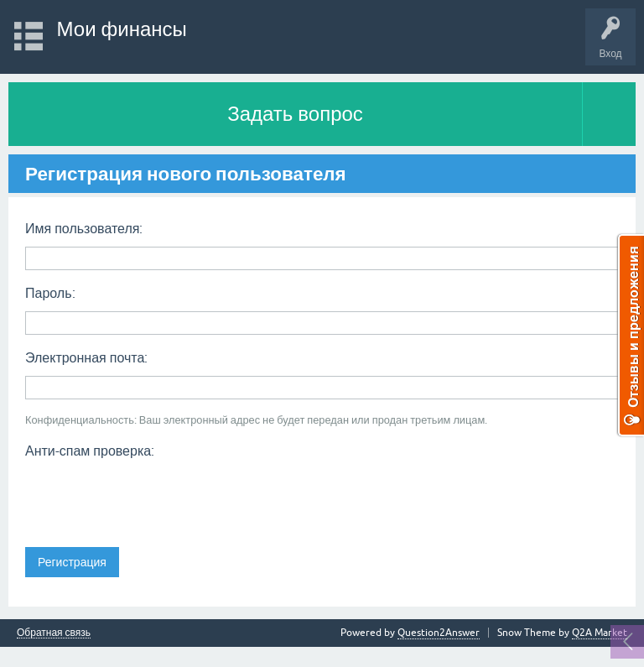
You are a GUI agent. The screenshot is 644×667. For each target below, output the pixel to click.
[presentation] (153, 498)
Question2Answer (439, 633)
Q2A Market (600, 633)
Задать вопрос (295, 114)
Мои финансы (122, 29)
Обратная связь (54, 633)
